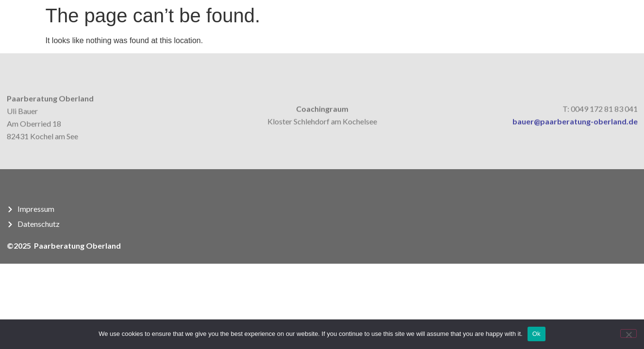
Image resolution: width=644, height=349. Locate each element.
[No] (628, 333)
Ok (537, 334)
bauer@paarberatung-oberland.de (575, 124)
